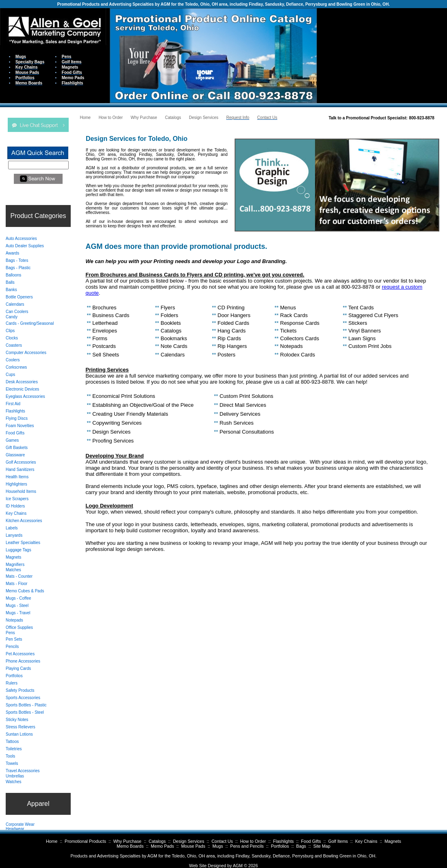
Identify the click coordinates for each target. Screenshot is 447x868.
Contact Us (222, 841)
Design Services (189, 841)
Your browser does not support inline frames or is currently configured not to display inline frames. (382, 55)
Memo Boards (130, 846)
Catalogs (157, 841)
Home (52, 841)
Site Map (322, 846)
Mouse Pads (193, 846)
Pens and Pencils (247, 846)
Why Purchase (127, 841)
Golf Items (338, 841)
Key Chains (366, 841)
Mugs (218, 846)
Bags (301, 846)
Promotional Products (85, 841)
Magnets (393, 841)
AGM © (240, 866)
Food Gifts (311, 841)
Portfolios (280, 846)
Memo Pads (162, 846)
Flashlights (283, 841)
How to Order (253, 841)
